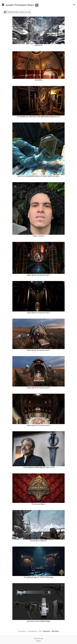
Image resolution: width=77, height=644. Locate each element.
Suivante (46, 631)
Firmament (20, 5)
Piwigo (38, 641)
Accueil (9, 5)
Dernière (55, 631)
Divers (31, 5)
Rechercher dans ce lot (19, 12)
